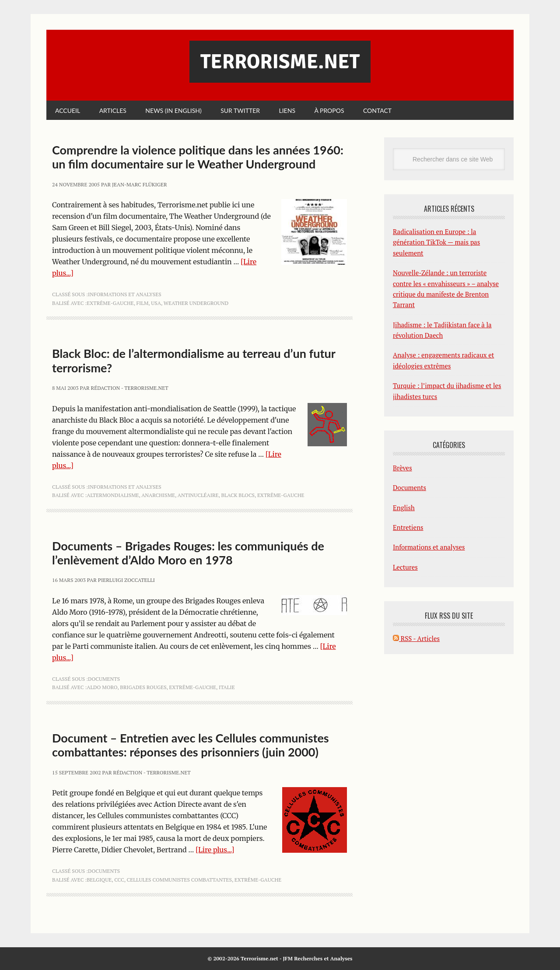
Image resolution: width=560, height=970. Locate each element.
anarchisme (158, 495)
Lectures (405, 567)
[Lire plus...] (215, 850)
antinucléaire (198, 495)
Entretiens (408, 527)
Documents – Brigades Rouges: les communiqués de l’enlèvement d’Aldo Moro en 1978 (188, 553)
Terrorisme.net (280, 62)
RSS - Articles (416, 638)
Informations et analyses (125, 294)
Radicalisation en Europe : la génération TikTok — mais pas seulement (436, 242)
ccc (119, 880)
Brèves (402, 468)
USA (156, 303)
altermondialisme (113, 495)
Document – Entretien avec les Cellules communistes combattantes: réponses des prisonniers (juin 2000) (191, 745)
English (404, 508)
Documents (104, 679)
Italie (227, 687)
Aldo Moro (102, 687)
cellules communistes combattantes (179, 880)
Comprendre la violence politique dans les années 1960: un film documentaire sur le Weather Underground (198, 157)
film (143, 303)
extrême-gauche (110, 303)
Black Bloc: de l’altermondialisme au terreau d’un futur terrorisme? (194, 360)
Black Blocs (238, 495)
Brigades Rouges (143, 687)
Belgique (99, 880)
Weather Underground (196, 303)
